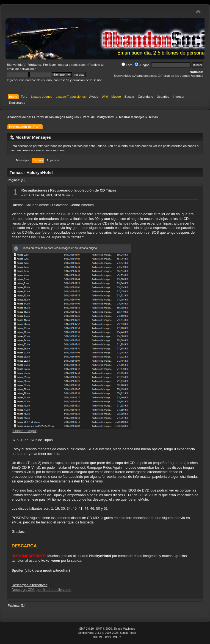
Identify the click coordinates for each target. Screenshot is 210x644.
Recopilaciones (34, 190)
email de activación (20, 69)
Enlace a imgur (25, 431)
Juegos (142, 65)
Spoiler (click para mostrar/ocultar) (41, 570)
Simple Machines (124, 629)
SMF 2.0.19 (86, 629)
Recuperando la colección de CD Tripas (83, 190)
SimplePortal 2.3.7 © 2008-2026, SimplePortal (107, 633)
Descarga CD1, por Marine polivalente (41, 590)
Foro (127, 65)
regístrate (78, 65)
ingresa (63, 65)
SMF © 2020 (104, 629)
